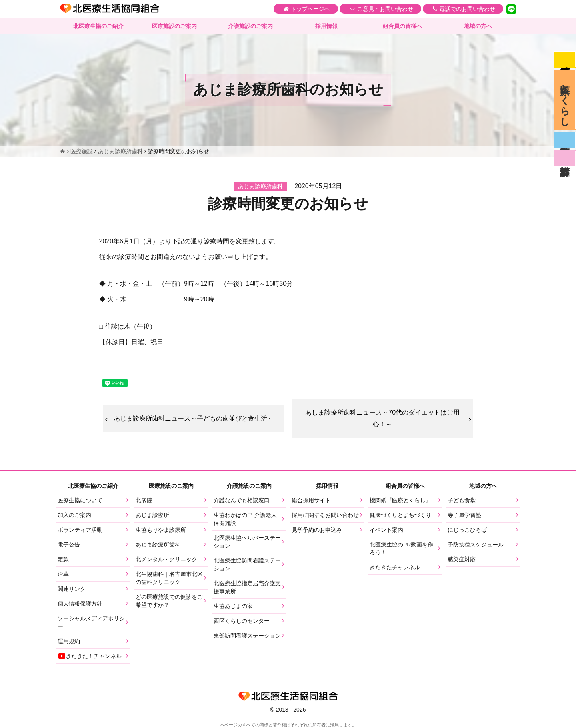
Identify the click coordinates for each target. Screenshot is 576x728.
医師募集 (565, 140)
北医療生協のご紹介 (98, 26)
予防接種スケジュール (476, 545)
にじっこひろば (467, 530)
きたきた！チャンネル (90, 656)
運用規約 (69, 641)
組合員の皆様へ (402, 26)
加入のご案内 (74, 515)
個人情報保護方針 (80, 604)
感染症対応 (565, 59)
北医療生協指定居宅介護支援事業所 (247, 587)
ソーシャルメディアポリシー (91, 622)
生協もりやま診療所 (161, 530)
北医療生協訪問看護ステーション (247, 564)
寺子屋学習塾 (464, 515)
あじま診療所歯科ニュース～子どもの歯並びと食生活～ (194, 418)
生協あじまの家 (233, 606)
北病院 (144, 500)
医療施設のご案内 (174, 26)
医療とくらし (565, 100)
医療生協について (80, 500)
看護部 (565, 159)
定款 (63, 559)
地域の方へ (478, 26)
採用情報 (326, 26)
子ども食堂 (462, 500)
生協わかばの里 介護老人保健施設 (245, 519)
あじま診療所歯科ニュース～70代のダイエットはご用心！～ (382, 418)
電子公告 (69, 545)
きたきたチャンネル (395, 567)
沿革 (63, 574)
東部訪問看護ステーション (247, 636)
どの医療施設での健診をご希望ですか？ (169, 601)
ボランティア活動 (80, 530)
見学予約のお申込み (317, 530)
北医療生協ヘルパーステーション (247, 542)
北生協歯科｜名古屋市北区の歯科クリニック (169, 578)
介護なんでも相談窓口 (242, 500)
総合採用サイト (311, 500)
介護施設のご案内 (250, 26)
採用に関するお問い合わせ (325, 515)
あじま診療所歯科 (158, 545)
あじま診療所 (152, 515)
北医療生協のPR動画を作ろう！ (401, 548)
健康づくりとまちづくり (400, 515)
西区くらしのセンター (242, 621)
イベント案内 (386, 530)
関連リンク (72, 589)
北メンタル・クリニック (166, 559)
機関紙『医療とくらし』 (400, 500)
